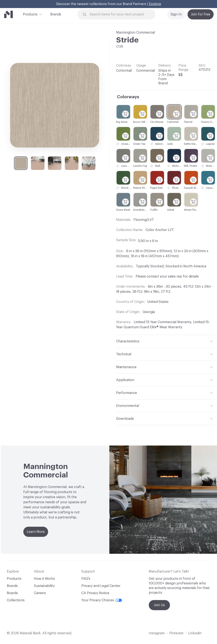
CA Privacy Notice (95, 593)
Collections (16, 600)
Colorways (128, 97)
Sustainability (44, 586)
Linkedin (195, 633)
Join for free (201, 14)
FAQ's (86, 579)
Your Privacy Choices (102, 600)
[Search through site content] (119, 14)
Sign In (176, 14)
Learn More (36, 532)
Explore (155, 4)
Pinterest (176, 633)
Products (30, 14)
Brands (56, 14)
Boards (12, 593)
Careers (40, 593)
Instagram (157, 633)
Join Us (159, 605)
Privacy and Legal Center (101, 586)
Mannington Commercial (136, 33)
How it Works (44, 579)
